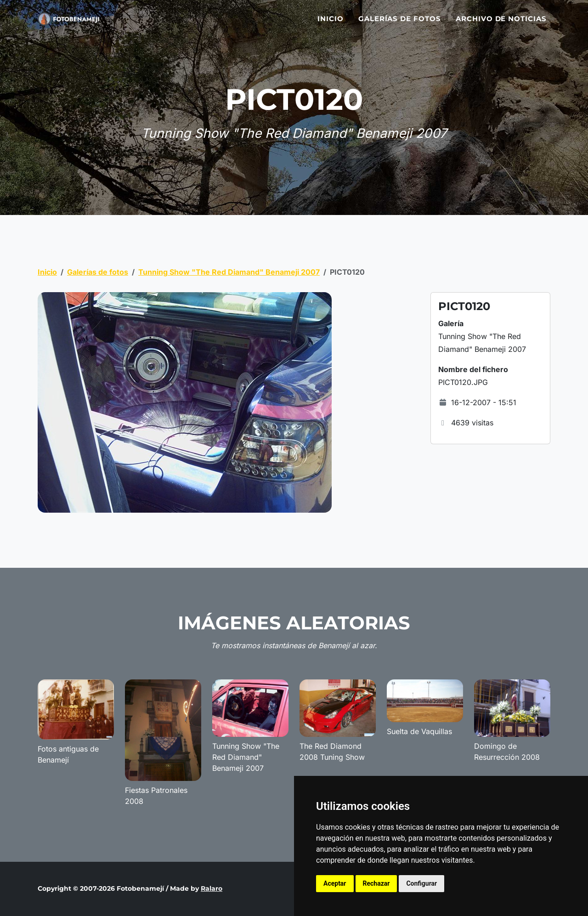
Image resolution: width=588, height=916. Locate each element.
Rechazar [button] (376, 883)
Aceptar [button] (335, 883)
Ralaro (212, 888)
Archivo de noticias (501, 24)
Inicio (331, 24)
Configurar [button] (421, 883)
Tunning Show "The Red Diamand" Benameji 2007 (229, 272)
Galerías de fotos (400, 24)
